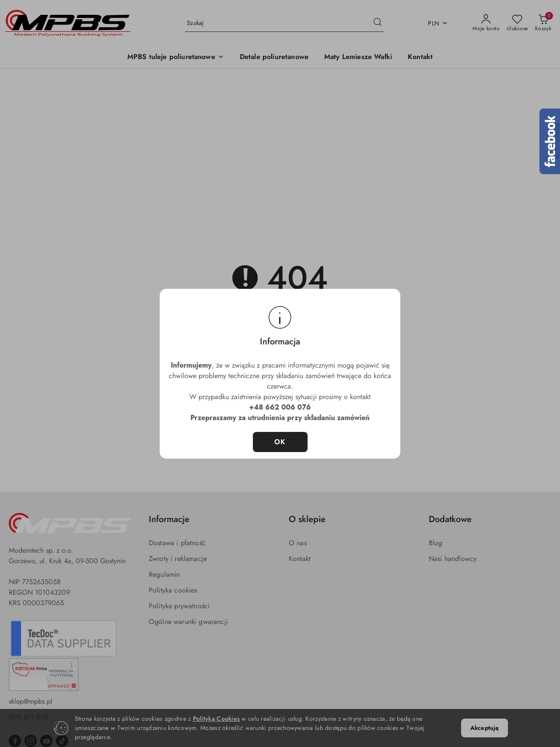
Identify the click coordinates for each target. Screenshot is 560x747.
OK (280, 442)
